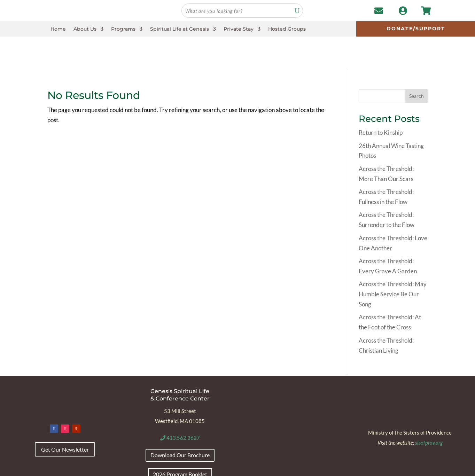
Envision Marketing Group (418, 468)
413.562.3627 (180, 405)
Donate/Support (416, 29)
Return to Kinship (381, 100)
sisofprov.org (429, 410)
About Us (85, 29)
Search (416, 64)
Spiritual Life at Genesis (180, 29)
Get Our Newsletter (65, 417)
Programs (123, 29)
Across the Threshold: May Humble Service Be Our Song (393, 262)
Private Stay (239, 29)
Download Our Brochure (180, 423)
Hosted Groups (287, 29)
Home (58, 29)
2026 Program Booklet (180, 441)
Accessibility (60, 468)
